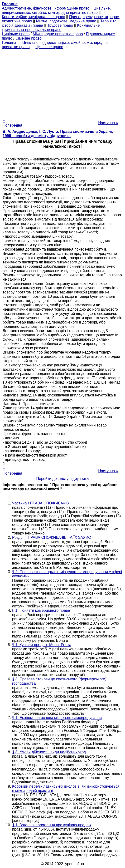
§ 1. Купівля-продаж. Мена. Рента (42, 645)
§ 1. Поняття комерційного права (41, 610)
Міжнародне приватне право (58, 34)
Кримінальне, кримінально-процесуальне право (51, 28)
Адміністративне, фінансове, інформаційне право (46, 8)
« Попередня (12, 123)
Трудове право (60, 25)
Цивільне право (16, 34)
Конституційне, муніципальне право (34, 17)
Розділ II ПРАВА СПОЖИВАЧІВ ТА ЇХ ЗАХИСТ (53, 537)
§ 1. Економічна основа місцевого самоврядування (57, 718)
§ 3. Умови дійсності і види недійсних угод (49, 752)
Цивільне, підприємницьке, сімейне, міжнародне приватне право (56, 10)
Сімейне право (29, 38)
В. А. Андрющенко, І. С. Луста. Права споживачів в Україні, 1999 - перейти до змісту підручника (58, 134)
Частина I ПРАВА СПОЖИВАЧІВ (41, 503)
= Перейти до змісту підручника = (63, 479)
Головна (9, 43)
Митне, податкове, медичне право (66, 21)
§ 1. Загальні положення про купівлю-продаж (52, 825)
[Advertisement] (62, 82)
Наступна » (108, 123)
